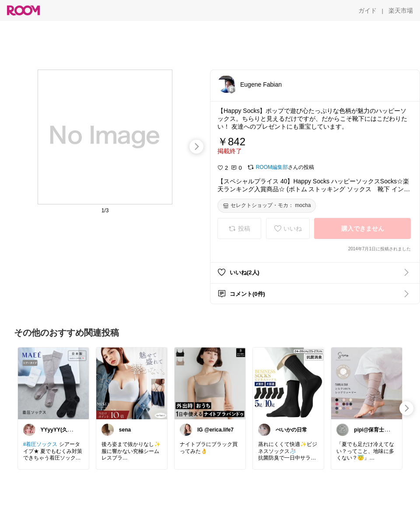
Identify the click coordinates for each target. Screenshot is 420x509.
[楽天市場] (401, 11)
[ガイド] (367, 11)
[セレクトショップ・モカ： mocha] (267, 206)
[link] (53, 383)
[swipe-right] (196, 147)
